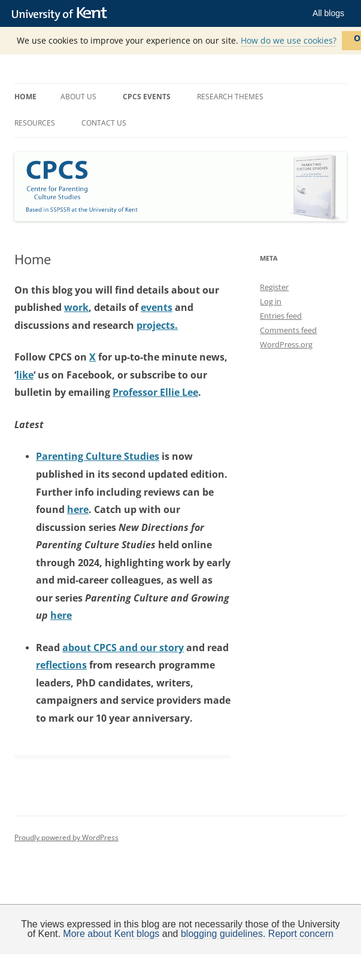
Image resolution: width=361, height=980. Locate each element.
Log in (271, 301)
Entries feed (281, 316)
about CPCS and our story (123, 648)
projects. (157, 325)
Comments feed (288, 330)
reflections (61, 665)
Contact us (104, 123)
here (78, 509)
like (25, 375)
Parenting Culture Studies (98, 456)
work (76, 307)
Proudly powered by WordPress (66, 837)
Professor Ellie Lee (155, 392)
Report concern (301, 934)
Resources (35, 123)
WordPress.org (286, 344)
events (157, 307)
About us (78, 97)
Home (25, 97)
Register (274, 287)
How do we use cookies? (289, 40)
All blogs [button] (328, 13)
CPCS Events (147, 97)
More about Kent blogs (111, 934)
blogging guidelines (222, 934)
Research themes (230, 97)
